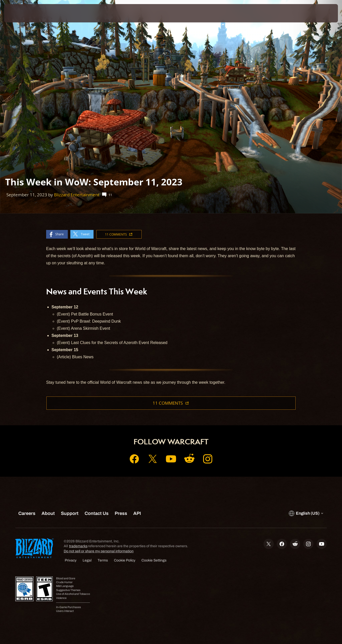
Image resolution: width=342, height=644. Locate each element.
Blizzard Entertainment (77, 195)
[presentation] (20, 13)
